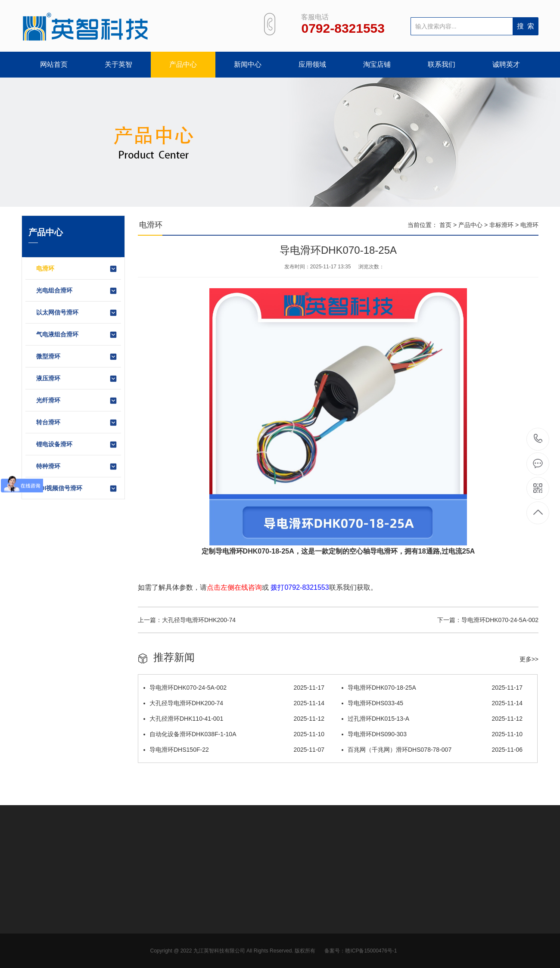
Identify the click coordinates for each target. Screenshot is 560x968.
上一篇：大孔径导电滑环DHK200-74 (187, 620)
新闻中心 (248, 64)
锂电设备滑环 (77, 445)
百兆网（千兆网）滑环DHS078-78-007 (432, 750)
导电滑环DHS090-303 (432, 734)
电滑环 (77, 269)
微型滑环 (77, 357)
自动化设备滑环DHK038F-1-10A (234, 734)
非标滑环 (501, 225)
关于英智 (118, 64)
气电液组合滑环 (77, 335)
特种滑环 (77, 467)
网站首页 (54, 64)
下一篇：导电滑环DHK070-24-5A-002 (488, 620)
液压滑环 (77, 379)
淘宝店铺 (377, 64)
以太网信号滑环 (77, 313)
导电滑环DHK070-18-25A (432, 688)
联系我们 (442, 64)
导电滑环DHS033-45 (432, 703)
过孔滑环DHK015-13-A (432, 719)
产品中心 (183, 64)
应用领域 (312, 64)
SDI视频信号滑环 (77, 489)
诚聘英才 (506, 64)
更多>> (529, 659)
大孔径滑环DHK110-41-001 (234, 719)
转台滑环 (77, 423)
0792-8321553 (538, 439)
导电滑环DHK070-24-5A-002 (234, 688)
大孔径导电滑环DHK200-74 (234, 703)
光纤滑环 (77, 401)
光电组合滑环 (77, 291)
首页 (445, 225)
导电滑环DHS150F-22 (234, 750)
